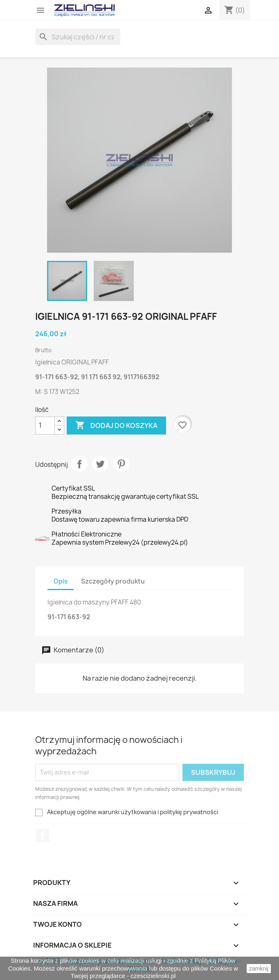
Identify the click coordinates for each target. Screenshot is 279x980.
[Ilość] (45, 425)
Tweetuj (100, 464)
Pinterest (121, 464)
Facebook (43, 835)
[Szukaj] (78, 37)
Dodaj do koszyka (116, 425)
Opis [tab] (61, 581)
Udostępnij (79, 464)
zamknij (259, 969)
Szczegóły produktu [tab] (113, 581)
